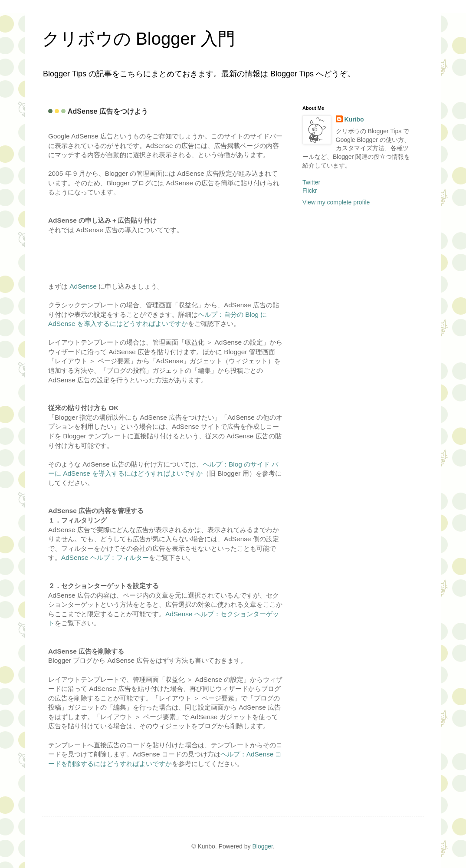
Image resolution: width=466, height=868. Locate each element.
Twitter (311, 182)
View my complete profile (336, 202)
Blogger (262, 846)
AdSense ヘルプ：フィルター (105, 557)
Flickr (310, 191)
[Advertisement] (99, 257)
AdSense (83, 286)
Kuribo (354, 119)
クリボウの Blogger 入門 (139, 39)
